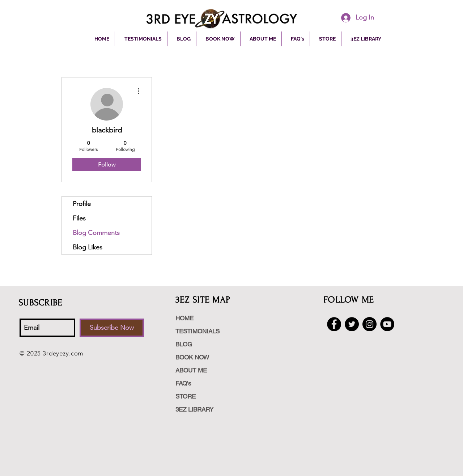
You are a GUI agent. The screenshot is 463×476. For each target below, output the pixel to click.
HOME (184, 318)
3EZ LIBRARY (194, 409)
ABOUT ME (191, 370)
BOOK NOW (192, 357)
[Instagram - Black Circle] (369, 324)
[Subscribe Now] (112, 328)
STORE (186, 396)
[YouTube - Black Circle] (387, 324)
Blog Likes (88, 247)
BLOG (184, 344)
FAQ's (183, 383)
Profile (82, 204)
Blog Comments (96, 233)
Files (79, 218)
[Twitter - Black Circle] (352, 324)
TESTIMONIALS (197, 331)
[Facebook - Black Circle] (334, 324)
